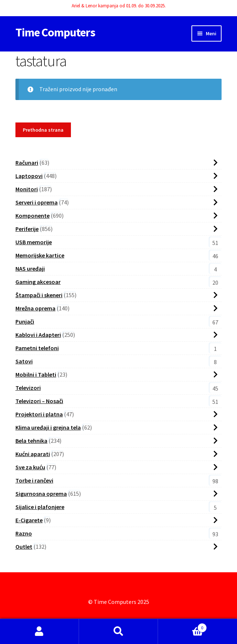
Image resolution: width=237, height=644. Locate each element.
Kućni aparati (33, 454)
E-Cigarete (29, 520)
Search (118, 631)
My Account (39, 631)
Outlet (24, 547)
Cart (182, 626)
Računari (27, 163)
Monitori (27, 189)
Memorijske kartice (40, 255)
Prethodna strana (43, 130)
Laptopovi (29, 176)
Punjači (25, 321)
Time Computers (55, 32)
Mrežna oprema (35, 308)
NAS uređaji (30, 268)
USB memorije (34, 242)
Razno (24, 533)
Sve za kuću (30, 467)
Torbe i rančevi (34, 480)
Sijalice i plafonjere (40, 507)
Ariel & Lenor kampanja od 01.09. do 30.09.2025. (119, 6)
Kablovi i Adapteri (38, 335)
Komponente (33, 216)
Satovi (24, 361)
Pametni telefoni (37, 348)
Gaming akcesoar (38, 282)
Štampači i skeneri (39, 295)
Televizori (28, 388)
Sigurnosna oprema (41, 494)
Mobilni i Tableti (36, 374)
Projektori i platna (39, 414)
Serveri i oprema (37, 202)
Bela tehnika (31, 441)
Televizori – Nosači (39, 401)
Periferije (27, 229)
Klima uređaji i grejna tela (48, 427)
